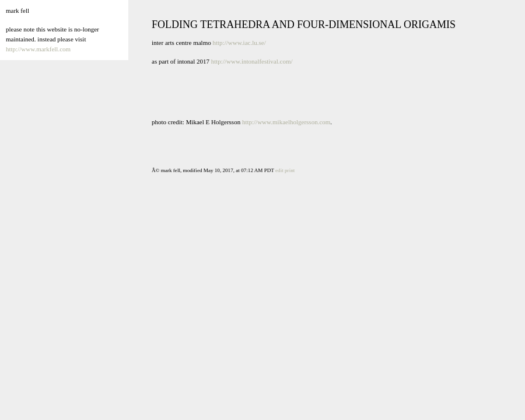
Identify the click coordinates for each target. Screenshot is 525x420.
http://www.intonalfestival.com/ (252, 61)
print (290, 170)
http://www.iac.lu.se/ (239, 43)
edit (279, 170)
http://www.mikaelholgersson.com (286, 122)
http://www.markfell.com (38, 49)
